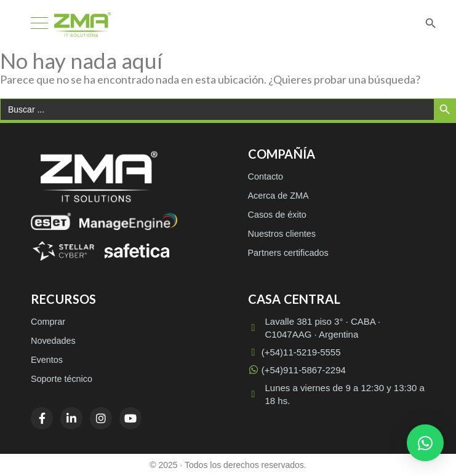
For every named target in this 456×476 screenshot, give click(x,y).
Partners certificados (288, 253)
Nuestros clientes (282, 234)
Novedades (53, 341)
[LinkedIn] (71, 418)
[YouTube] (130, 418)
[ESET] (51, 221)
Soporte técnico (62, 379)
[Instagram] (101, 418)
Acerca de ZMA (278, 196)
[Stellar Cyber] (63, 251)
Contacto (266, 177)
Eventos (47, 360)
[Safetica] (137, 251)
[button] (425, 443)
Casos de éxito (277, 215)
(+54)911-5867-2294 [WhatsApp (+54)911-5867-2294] (297, 370)
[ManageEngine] (128, 221)
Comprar (48, 322)
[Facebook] (42, 418)
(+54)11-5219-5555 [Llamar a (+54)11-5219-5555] (294, 352)
